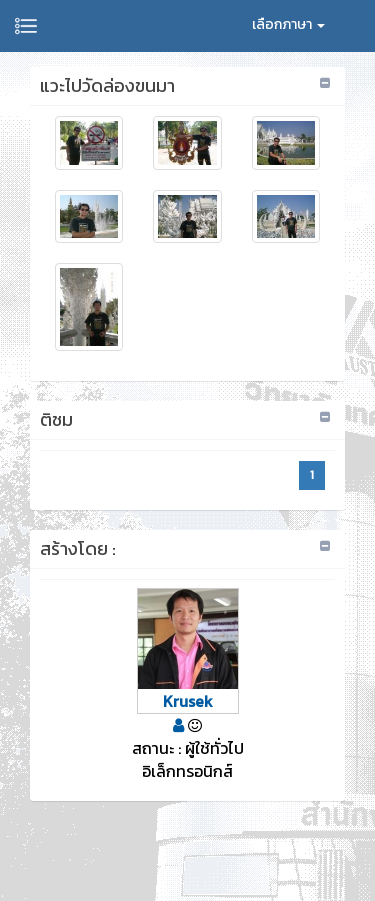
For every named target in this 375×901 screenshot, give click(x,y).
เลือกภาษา (288, 24)
